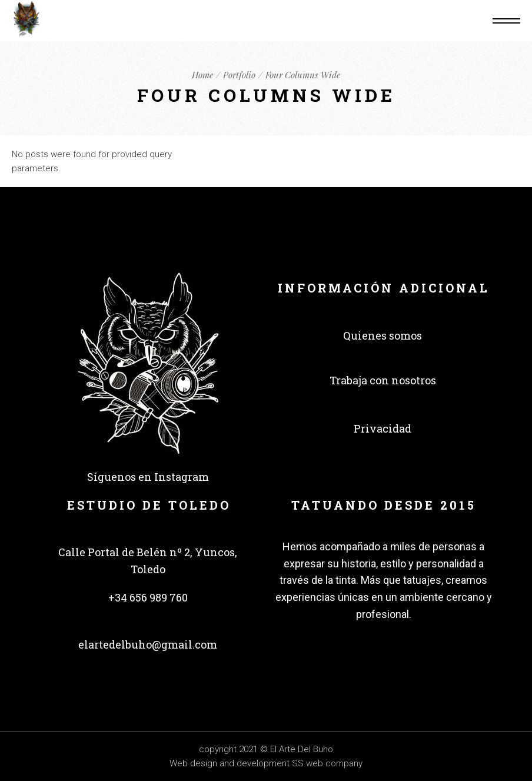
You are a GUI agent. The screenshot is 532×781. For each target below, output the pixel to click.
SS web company (327, 763)
